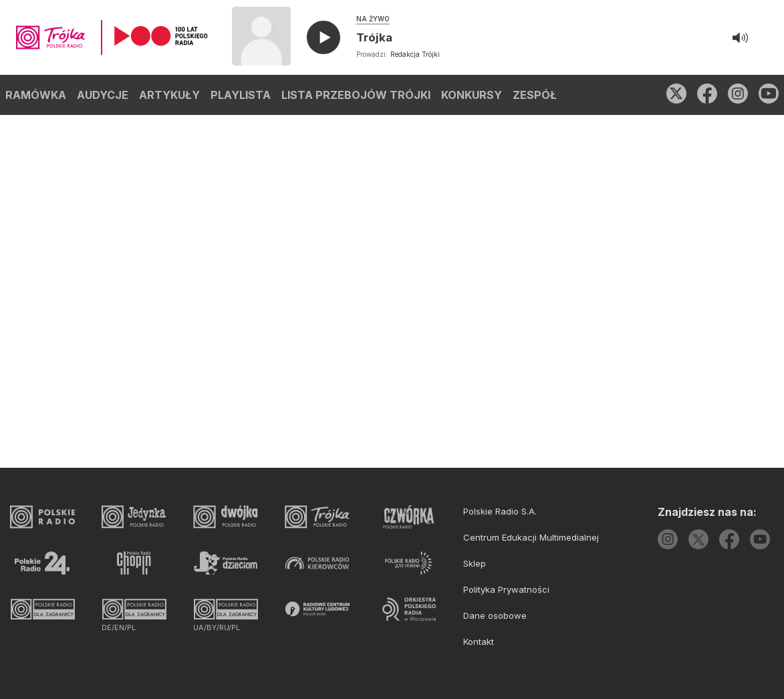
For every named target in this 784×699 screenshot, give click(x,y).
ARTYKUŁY (169, 95)
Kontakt (479, 642)
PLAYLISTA (241, 95)
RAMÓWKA (36, 95)
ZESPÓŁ (535, 95)
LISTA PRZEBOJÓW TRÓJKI (356, 95)
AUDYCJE (103, 95)
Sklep (475, 563)
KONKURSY (472, 95)
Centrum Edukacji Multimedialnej (531, 537)
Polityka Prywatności (506, 589)
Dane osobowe (495, 615)
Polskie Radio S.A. (500, 511)
